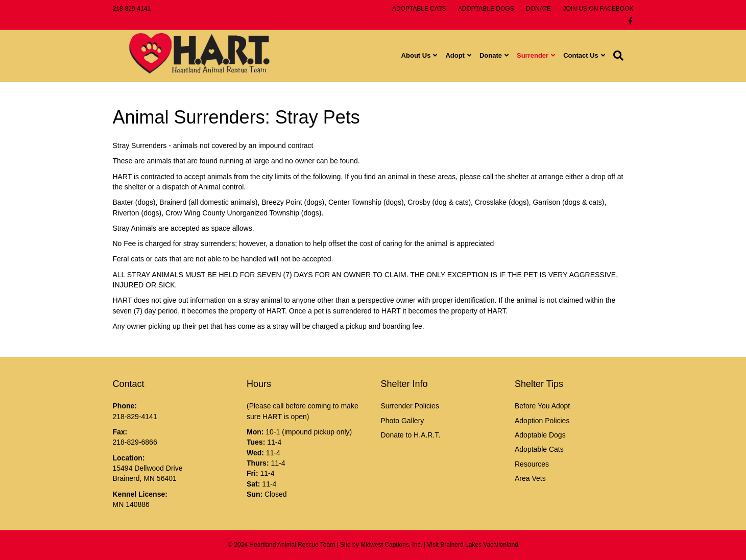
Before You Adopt (542, 406)
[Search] (627, 57)
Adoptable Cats (539, 449)
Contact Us (591, 56)
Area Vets (530, 478)
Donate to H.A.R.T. (411, 435)
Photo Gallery (403, 421)
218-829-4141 (132, 9)
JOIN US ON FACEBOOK (598, 9)
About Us (426, 56)
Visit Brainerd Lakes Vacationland (473, 545)
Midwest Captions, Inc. (391, 545)
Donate (501, 56)
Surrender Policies (410, 406)
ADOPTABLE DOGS (486, 9)
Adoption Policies (542, 421)
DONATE (538, 9)
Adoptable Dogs (540, 435)
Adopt (465, 56)
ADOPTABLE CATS (419, 9)
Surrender (543, 56)
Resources (532, 464)
